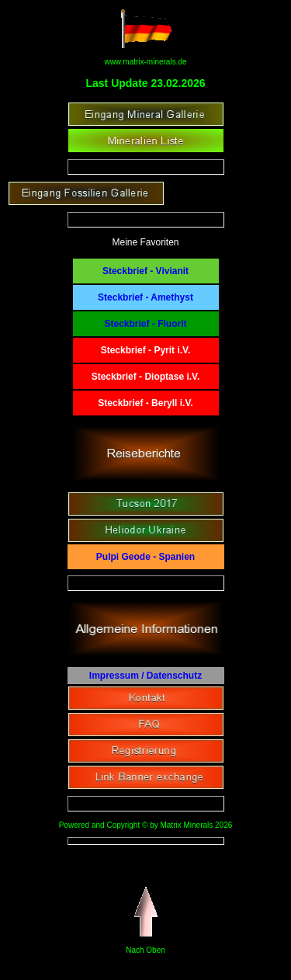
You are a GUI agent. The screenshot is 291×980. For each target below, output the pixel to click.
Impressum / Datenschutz (145, 676)
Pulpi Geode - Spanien (145, 557)
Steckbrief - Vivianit (145, 271)
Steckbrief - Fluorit (145, 324)
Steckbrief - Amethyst (145, 297)
